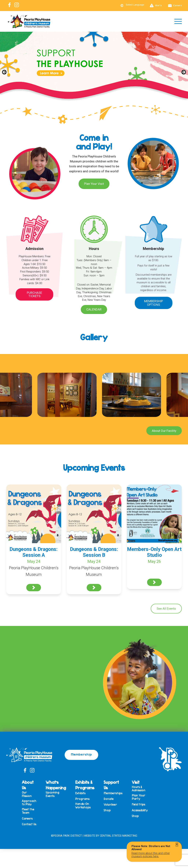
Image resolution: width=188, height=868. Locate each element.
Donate (109, 799)
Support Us (111, 785)
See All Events (166, 609)
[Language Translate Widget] (137, 5)
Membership (81, 754)
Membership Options (153, 303)
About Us (28, 785)
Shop (107, 810)
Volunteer (110, 805)
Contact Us (29, 824)
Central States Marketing (119, 836)
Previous (5, 72)
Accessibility (140, 810)
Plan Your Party (139, 797)
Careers (175, 6)
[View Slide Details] (94, 73)
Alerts (156, 6)
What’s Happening (56, 785)
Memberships (113, 793)
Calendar (94, 309)
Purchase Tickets (34, 294)
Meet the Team (28, 811)
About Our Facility (164, 431)
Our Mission (27, 794)
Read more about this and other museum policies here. (151, 855)
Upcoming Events (53, 794)
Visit (136, 782)
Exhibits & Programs (85, 785)
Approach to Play (29, 803)
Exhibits (80, 793)
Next (183, 72)
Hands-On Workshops (83, 806)
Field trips (139, 804)
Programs (82, 799)
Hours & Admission (139, 789)
